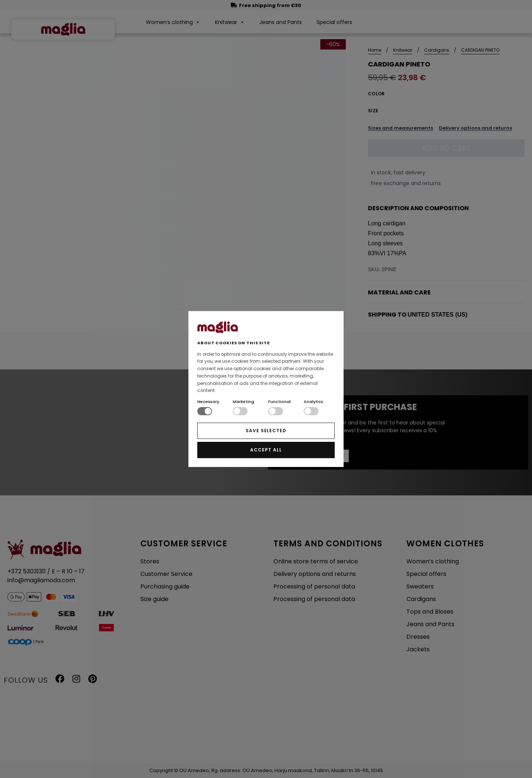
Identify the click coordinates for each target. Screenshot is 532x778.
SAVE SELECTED (266, 431)
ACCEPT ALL (266, 450)
